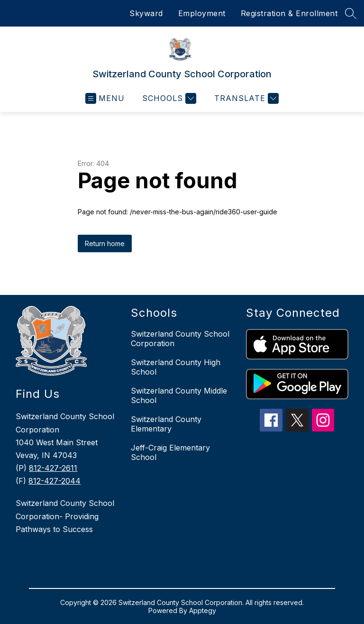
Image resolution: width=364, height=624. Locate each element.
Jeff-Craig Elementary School (170, 452)
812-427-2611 (53, 468)
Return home (105, 243)
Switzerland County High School (176, 367)
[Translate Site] (245, 98)
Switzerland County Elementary (166, 424)
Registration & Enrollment (289, 13)
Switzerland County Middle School (179, 395)
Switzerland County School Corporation (180, 339)
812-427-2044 (55, 481)
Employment (202, 13)
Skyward (146, 13)
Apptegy (203, 610)
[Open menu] (105, 98)
